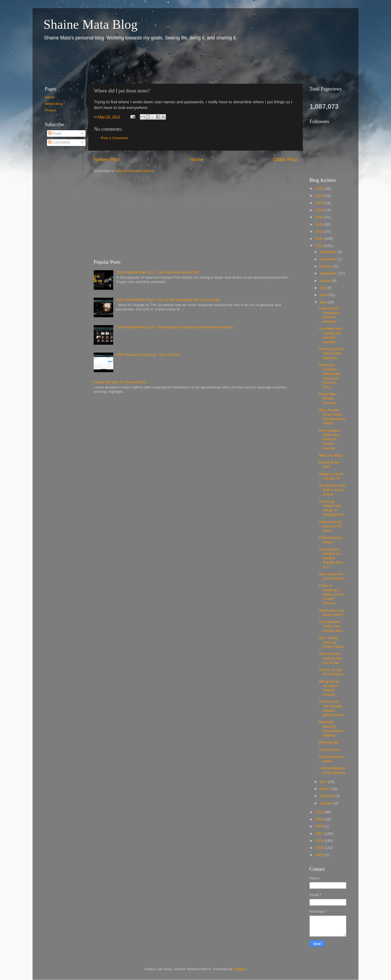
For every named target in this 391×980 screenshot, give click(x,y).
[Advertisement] (138, 62)
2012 (320, 239)
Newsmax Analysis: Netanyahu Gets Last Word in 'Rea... (330, 376)
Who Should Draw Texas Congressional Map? (332, 417)
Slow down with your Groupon (332, 576)
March (325, 789)
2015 (320, 217)
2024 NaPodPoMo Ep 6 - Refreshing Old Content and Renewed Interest (174, 327)
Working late (329, 742)
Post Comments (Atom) (135, 171)
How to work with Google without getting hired (331, 708)
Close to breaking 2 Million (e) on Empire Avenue (331, 594)
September (329, 273)
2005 (320, 848)
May (324, 302)
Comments (59, 142)
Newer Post (107, 159)
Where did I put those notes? (331, 613)
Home (197, 159)
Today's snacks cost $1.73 (331, 476)
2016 (320, 210)
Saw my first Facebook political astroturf (329, 315)
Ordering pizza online (331, 540)
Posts (55, 133)
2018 (320, 203)
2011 (320, 246)
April (324, 782)
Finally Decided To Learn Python (120, 382)
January (327, 803)
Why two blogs (331, 455)
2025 (320, 189)
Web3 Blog (54, 104)
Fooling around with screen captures (331, 353)
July (323, 288)
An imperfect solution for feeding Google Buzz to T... (331, 558)
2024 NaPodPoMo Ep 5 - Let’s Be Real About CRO (157, 272)
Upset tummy (330, 750)
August (326, 281)
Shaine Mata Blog (91, 24)
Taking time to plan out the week (330, 526)
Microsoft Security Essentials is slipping (331, 729)
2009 (320, 819)
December (329, 252)
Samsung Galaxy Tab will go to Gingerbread (331, 508)
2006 (320, 841)
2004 (320, 855)
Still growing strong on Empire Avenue (329, 688)
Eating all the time (329, 464)
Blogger (239, 969)
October (327, 266)
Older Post (285, 159)
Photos (51, 110)
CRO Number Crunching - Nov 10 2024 (148, 355)
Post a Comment (114, 138)
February (327, 796)
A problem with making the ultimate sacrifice (331, 335)
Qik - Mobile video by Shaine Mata (331, 642)
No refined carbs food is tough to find (332, 490)
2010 (320, 812)
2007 (320, 834)
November (329, 259)
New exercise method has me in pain (330, 658)
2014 (320, 224)
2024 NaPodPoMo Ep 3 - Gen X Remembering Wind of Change (168, 300)
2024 (320, 196)
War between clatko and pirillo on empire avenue (329, 439)
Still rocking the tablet (331, 759)
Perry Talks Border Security (328, 398)
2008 (320, 826)
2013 (320, 231)
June (324, 295)
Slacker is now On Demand (331, 672)
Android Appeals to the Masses (332, 770)
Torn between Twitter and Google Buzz (331, 626)
